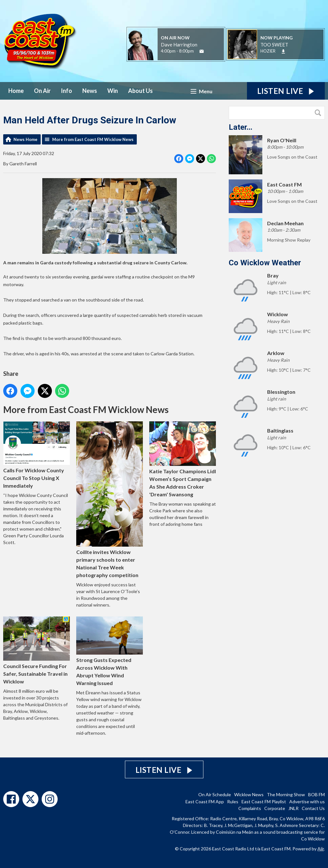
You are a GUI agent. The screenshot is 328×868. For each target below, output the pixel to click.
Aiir (321, 849)
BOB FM (316, 794)
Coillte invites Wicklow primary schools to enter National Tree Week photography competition (110, 500)
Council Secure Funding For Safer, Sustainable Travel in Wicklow (37, 651)
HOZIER (268, 51)
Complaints (250, 808)
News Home (25, 139)
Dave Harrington (179, 45)
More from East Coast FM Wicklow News (93, 139)
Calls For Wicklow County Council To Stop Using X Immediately (37, 455)
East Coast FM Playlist (264, 802)
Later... (241, 127)
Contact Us (313, 808)
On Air (42, 91)
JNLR (293, 808)
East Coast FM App (205, 802)
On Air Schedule (215, 794)
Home (16, 91)
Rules (233, 802)
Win (113, 91)
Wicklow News (249, 794)
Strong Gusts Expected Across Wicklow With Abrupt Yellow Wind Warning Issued (110, 651)
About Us (140, 91)
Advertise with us (307, 802)
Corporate (275, 808)
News (90, 91)
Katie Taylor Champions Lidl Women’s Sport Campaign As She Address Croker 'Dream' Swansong (183, 459)
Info (66, 91)
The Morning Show (286, 794)
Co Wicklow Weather (265, 263)
